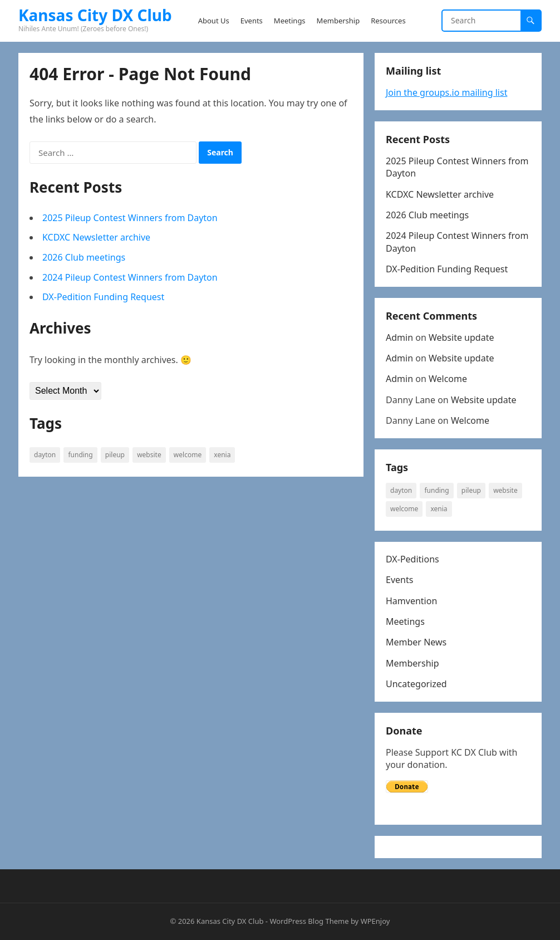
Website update (461, 337)
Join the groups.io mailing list (446, 92)
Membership (412, 663)
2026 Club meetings (84, 257)
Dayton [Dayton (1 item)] (45, 455)
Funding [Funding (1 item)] (80, 455)
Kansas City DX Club (95, 15)
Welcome (448, 379)
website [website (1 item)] (149, 455)
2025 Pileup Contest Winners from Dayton (130, 218)
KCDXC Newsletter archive (96, 237)
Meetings (405, 621)
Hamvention (411, 601)
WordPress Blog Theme (309, 921)
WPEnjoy (375, 921)
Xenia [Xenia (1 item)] (222, 455)
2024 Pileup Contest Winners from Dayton (130, 277)
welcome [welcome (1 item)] (188, 455)
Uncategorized (416, 684)
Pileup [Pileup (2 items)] (115, 455)
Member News (416, 642)
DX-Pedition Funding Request (103, 297)
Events (399, 580)
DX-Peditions (412, 559)
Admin (399, 337)
